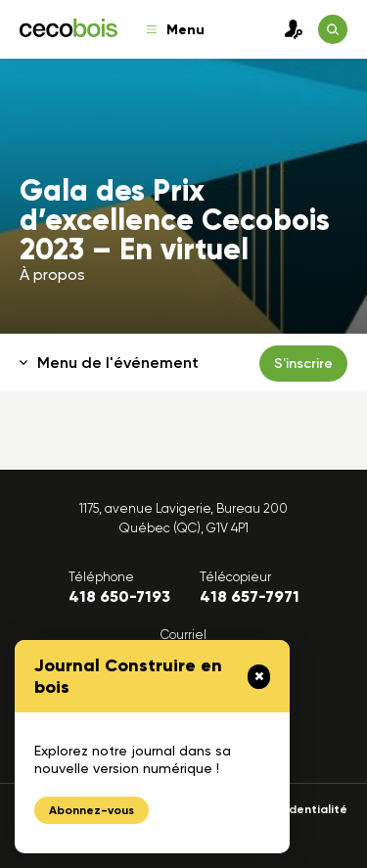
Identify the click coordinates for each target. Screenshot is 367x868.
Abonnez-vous (92, 810)
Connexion (289, 29)
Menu (176, 30)
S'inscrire (303, 364)
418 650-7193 (119, 596)
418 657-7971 (250, 596)
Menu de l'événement (109, 363)
